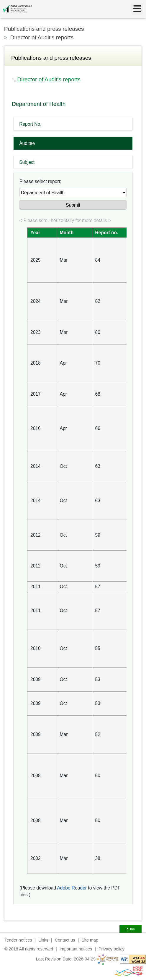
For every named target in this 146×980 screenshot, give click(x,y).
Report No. (30, 124)
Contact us (65, 940)
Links (43, 940)
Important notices (76, 949)
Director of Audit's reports (42, 37)
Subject (27, 162)
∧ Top (130, 929)
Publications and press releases (44, 29)
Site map (90, 940)
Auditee (27, 143)
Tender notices (18, 940)
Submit (73, 205)
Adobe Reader (72, 888)
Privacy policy (111, 949)
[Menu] (137, 9)
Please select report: (40, 181)
